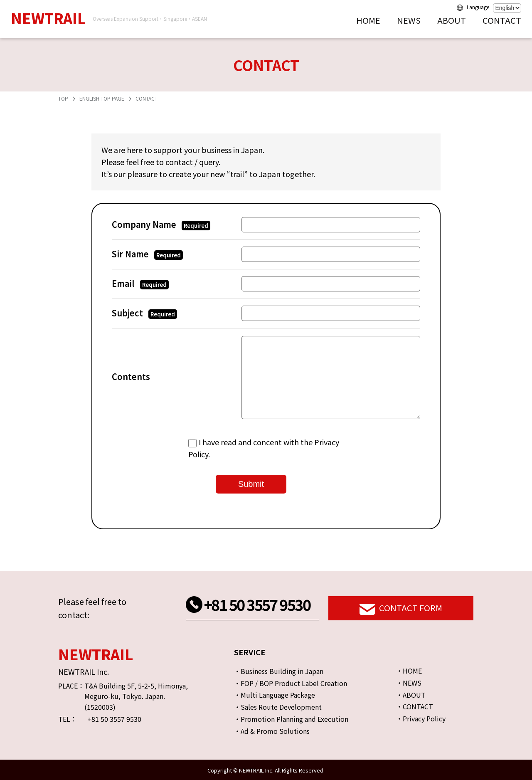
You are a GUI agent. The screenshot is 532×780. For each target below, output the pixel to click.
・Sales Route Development (278, 707)
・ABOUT (411, 695)
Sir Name (147, 254)
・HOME (409, 671)
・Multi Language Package (275, 695)
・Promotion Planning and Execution (291, 719)
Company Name (161, 224)
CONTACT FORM (401, 609)
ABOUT (452, 20)
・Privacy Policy (421, 718)
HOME (368, 20)
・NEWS (409, 683)
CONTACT (502, 20)
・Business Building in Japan (279, 671)
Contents (131, 376)
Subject (144, 313)
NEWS (409, 20)
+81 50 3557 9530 (257, 604)
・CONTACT (415, 706)
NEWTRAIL (48, 18)
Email (140, 283)
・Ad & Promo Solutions (272, 731)
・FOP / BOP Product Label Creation (291, 683)
